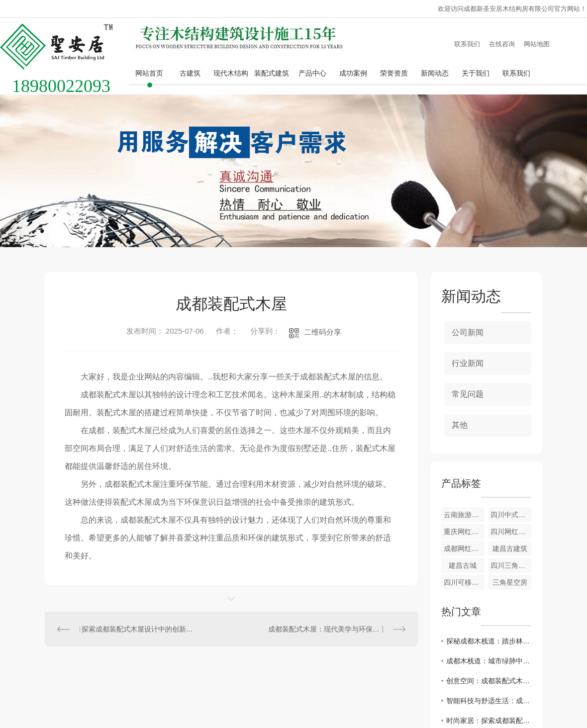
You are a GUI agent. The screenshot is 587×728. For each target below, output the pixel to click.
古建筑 (190, 73)
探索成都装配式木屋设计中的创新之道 (138, 629)
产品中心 (312, 73)
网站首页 (149, 73)
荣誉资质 (394, 73)
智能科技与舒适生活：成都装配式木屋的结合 (489, 701)
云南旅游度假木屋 (464, 515)
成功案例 (353, 73)
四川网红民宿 (511, 532)
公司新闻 (468, 332)
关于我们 (476, 73)
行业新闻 (468, 363)
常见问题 (468, 394)
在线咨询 (502, 44)
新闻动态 (435, 73)
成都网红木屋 (464, 548)
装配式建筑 (272, 73)
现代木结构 (231, 73)
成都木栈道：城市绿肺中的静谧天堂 (489, 661)
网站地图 (537, 44)
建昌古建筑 (510, 548)
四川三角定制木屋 (511, 565)
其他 (460, 425)
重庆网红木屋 (464, 532)
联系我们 (467, 44)
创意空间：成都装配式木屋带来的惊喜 (489, 681)
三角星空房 (510, 582)
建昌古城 (463, 565)
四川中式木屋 (511, 515)
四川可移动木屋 (464, 582)
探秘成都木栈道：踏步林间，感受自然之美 (489, 641)
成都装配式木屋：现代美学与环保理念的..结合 (337, 629)
